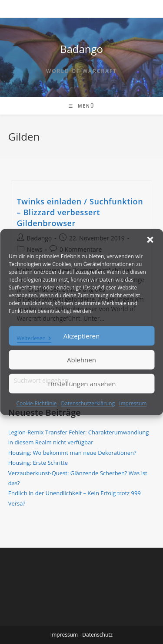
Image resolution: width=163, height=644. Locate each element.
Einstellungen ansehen (82, 384)
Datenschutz (97, 635)
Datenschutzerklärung (88, 403)
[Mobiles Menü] (82, 106)
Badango (81, 49)
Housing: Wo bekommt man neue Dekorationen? (72, 453)
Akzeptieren (81, 336)
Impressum (133, 403)
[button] (150, 240)
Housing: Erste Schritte (38, 463)
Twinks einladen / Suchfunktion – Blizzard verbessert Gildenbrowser (80, 212)
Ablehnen (81, 360)
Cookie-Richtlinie (37, 403)
